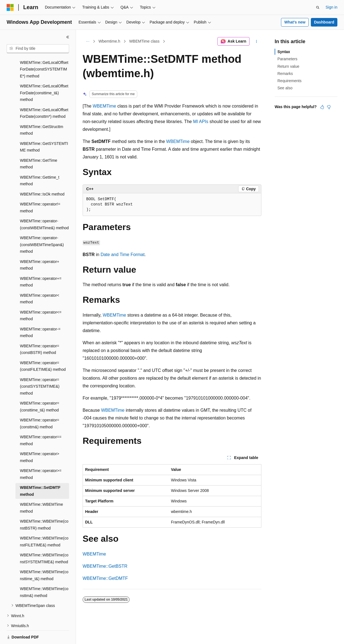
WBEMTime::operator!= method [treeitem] (40, 188)
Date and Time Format (123, 255)
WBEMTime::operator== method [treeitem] (41, 421)
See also (285, 88)
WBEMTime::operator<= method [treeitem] (41, 297)
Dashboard (324, 22)
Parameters (287, 59)
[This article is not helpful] (329, 107)
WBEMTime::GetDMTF (105, 578)
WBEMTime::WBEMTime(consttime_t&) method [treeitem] (44, 556)
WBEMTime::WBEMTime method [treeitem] (41, 489)
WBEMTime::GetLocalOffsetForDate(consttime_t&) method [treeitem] (44, 74)
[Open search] (318, 7)
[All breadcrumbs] (87, 41)
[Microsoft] (10, 7)
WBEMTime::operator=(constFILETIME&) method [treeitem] (43, 347)
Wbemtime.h (110, 41)
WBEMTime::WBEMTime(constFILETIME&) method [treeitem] (44, 522)
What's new (295, 22)
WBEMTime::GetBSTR (105, 566)
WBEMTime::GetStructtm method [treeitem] (42, 111)
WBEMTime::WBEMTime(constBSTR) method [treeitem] (44, 506)
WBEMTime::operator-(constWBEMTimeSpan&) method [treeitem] (42, 225)
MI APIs (201, 122)
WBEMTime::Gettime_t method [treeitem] (40, 162)
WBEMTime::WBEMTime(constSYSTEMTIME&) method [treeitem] (44, 539)
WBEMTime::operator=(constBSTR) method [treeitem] (40, 330)
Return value (288, 66)
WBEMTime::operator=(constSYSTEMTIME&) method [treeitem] (40, 367)
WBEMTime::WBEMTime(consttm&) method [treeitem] (44, 573)
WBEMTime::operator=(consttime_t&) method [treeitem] (40, 388)
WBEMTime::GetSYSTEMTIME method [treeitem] (44, 128)
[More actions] (257, 41)
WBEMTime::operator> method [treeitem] (40, 438)
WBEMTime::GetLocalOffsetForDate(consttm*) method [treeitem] (44, 94)
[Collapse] (68, 37)
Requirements (289, 81)
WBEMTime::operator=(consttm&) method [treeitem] (40, 404)
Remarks (285, 74)
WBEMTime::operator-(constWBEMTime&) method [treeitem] (44, 205)
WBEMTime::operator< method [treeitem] (40, 280)
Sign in (331, 7)
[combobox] (38, 49)
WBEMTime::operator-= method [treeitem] (40, 313)
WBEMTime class (144, 41)
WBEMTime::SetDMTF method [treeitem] (40, 472)
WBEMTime (104, 106)
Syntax (284, 52)
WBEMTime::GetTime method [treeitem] (39, 145)
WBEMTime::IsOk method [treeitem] (42, 175)
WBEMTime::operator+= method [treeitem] (41, 263)
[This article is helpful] (322, 107)
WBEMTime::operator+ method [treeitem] (40, 246)
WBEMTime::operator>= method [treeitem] (41, 455)
